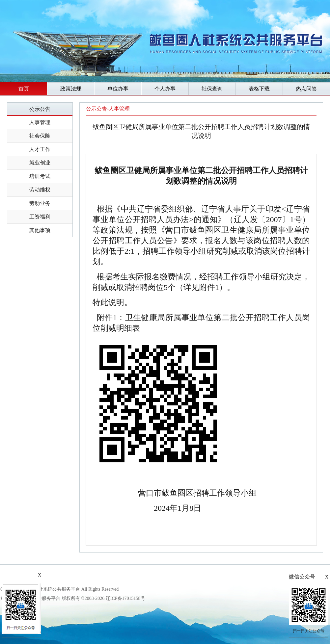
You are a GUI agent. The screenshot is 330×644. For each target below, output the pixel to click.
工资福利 (40, 217)
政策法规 (71, 89)
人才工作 (40, 149)
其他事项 (40, 230)
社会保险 (40, 136)
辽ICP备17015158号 (125, 598)
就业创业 (40, 163)
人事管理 (40, 122)
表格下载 (259, 89)
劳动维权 (40, 190)
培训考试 (40, 176)
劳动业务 (40, 203)
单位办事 (118, 89)
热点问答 (306, 89)
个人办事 (165, 89)
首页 (24, 89)
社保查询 (212, 89)
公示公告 (40, 109)
